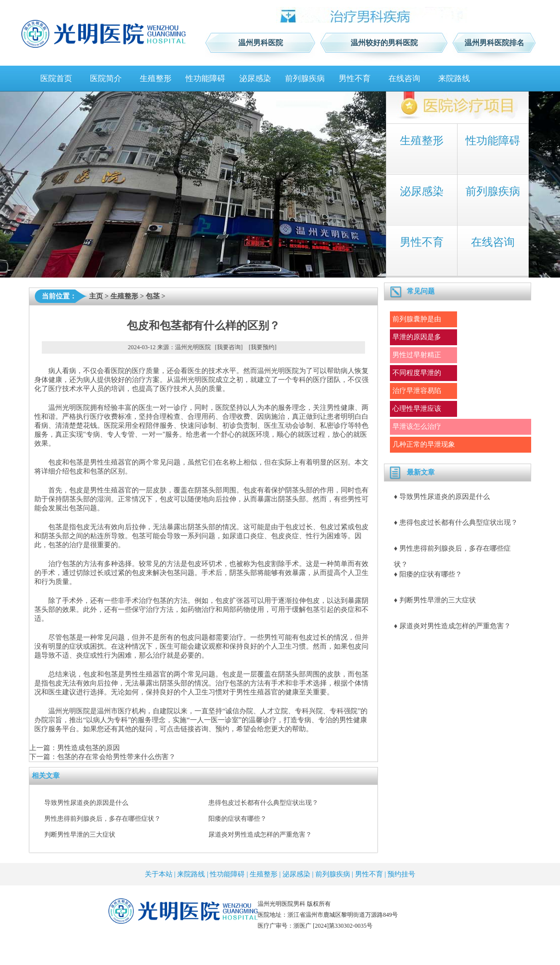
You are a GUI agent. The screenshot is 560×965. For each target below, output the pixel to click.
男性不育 (355, 78)
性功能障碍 (205, 78)
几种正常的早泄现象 (424, 444)
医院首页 (56, 78)
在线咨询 (404, 78)
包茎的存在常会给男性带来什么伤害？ (116, 757)
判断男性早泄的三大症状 (80, 834)
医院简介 (106, 78)
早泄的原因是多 (417, 337)
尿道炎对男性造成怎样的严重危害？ (260, 834)
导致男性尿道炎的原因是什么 (86, 803)
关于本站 (159, 874)
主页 (96, 296)
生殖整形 (156, 78)
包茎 (153, 296)
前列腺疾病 (305, 78)
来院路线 (454, 78)
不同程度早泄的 (417, 373)
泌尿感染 (255, 78)
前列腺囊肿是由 (417, 319)
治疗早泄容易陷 (417, 391)
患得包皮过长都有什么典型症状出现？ (263, 803)
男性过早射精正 (417, 355)
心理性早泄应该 (417, 409)
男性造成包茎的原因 (89, 748)
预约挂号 (401, 874)
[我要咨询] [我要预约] (246, 347)
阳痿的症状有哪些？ (237, 819)
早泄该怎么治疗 (417, 427)
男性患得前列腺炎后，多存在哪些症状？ (102, 819)
